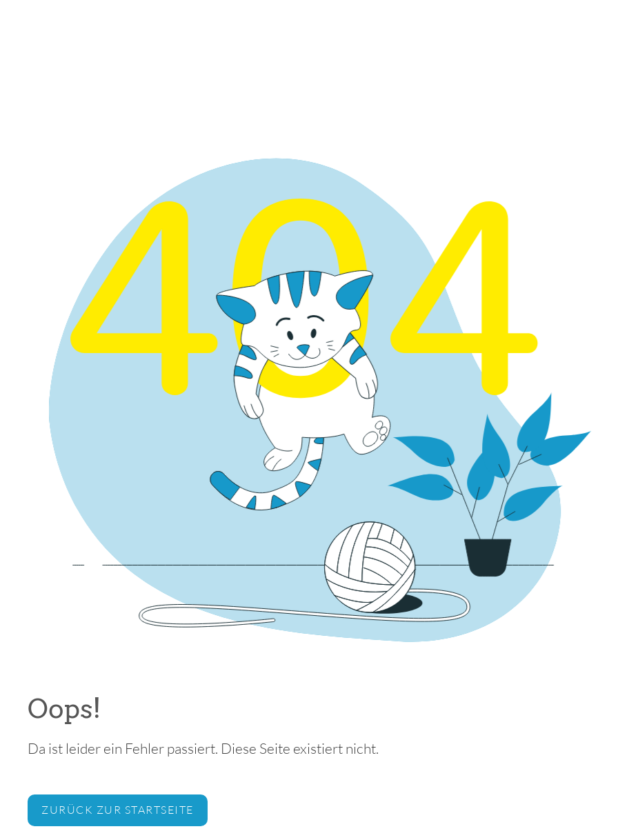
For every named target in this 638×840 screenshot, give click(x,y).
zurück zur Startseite (118, 810)
